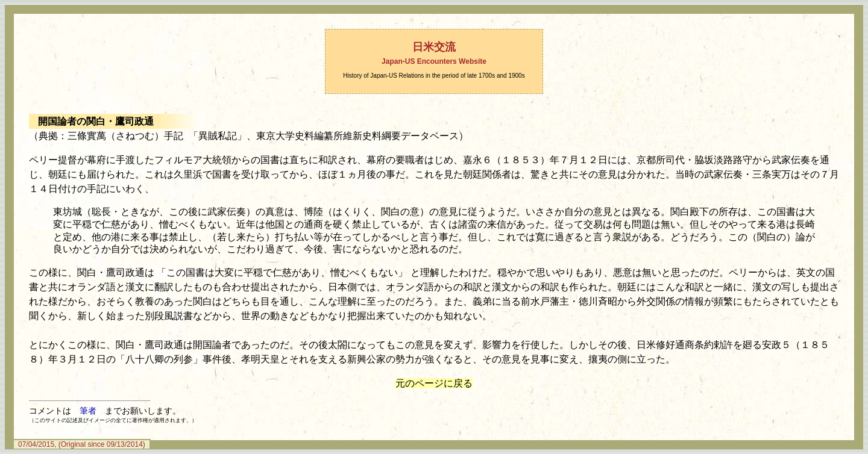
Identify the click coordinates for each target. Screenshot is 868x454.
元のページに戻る (434, 383)
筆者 (88, 411)
